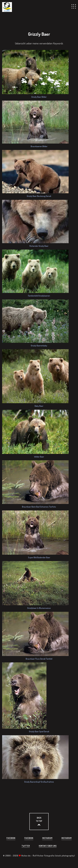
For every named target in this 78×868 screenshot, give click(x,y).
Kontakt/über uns (48, 846)
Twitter (26, 846)
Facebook (11, 838)
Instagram (47, 838)
